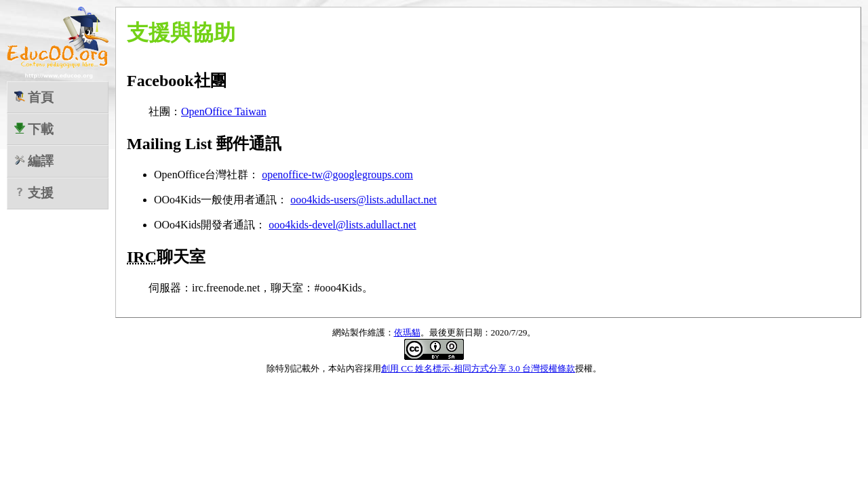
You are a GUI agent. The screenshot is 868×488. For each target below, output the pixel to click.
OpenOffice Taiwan (224, 111)
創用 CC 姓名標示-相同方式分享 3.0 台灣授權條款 (478, 368)
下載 (34, 129)
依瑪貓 (407, 332)
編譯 (34, 161)
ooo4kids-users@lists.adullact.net (363, 200)
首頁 (34, 97)
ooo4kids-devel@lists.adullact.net (342, 225)
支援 (34, 193)
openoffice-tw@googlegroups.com (337, 175)
